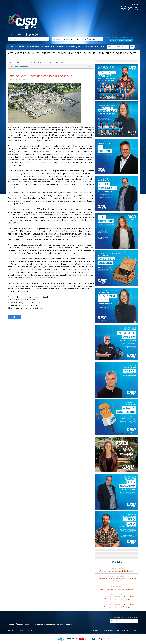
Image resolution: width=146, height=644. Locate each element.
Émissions (75, 53)
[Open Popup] (108, 639)
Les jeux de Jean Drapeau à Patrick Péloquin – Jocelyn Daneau (117, 598)
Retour (14, 317)
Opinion (62, 53)
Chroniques (32, 53)
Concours (90, 53)
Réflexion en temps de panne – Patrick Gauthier (117, 580)
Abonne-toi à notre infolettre (126, 618)
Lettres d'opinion (23, 62)
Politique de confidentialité (44, 624)
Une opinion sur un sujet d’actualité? (117, 571)
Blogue (118, 53)
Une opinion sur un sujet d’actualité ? (117, 589)
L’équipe (28, 624)
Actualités (15, 53)
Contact (21, 35)
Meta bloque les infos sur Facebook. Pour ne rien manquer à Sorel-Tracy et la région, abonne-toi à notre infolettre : (73, 47)
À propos (19, 624)
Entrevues (49, 53)
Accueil (11, 35)
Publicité (105, 53)
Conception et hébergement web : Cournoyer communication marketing (116, 630)
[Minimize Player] (142, 639)
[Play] (94, 639)
